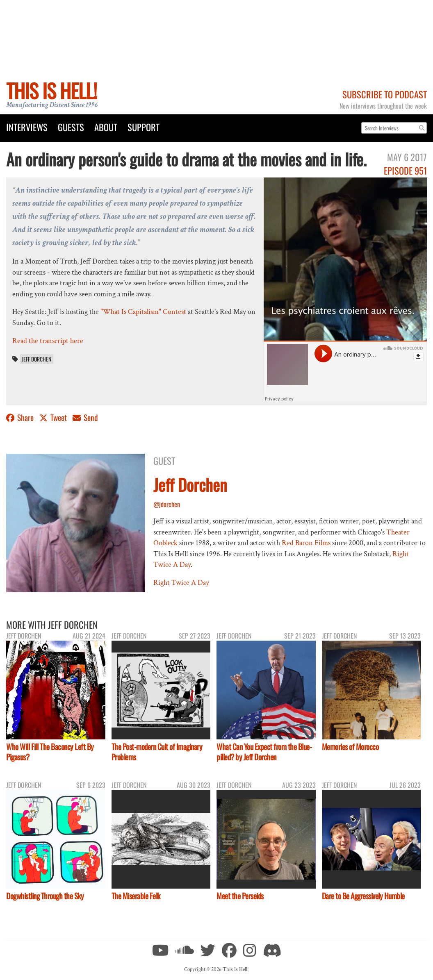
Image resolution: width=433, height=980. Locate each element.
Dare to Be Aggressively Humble (363, 896)
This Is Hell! (51, 90)
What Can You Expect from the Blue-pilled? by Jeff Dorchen (264, 752)
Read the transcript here (48, 341)
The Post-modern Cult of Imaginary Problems (157, 752)
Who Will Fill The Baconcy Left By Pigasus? (50, 752)
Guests (71, 127)
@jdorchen (167, 504)
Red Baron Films (306, 543)
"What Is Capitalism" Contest (143, 312)
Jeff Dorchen (36, 359)
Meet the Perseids (240, 896)
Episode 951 (405, 170)
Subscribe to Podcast (385, 94)
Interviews (27, 127)
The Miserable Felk (136, 896)
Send (85, 417)
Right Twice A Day (181, 583)
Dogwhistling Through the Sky (45, 896)
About (106, 127)
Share (21, 417)
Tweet (54, 417)
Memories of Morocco (350, 747)
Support (144, 127)
